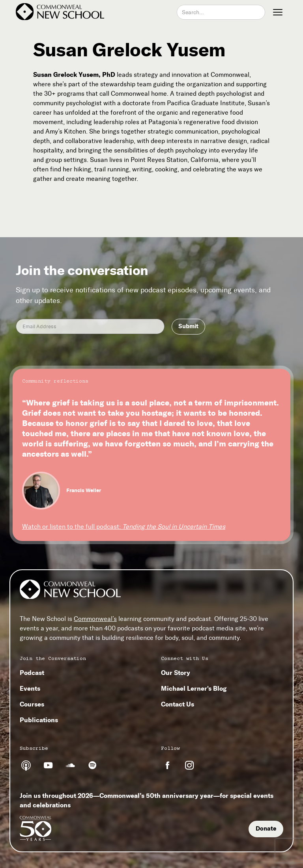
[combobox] (221, 12)
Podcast (32, 673)
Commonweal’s (95, 619)
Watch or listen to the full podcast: (124, 527)
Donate (266, 829)
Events (30, 688)
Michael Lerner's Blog (194, 688)
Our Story (176, 673)
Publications (39, 720)
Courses (32, 704)
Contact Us (178, 704)
